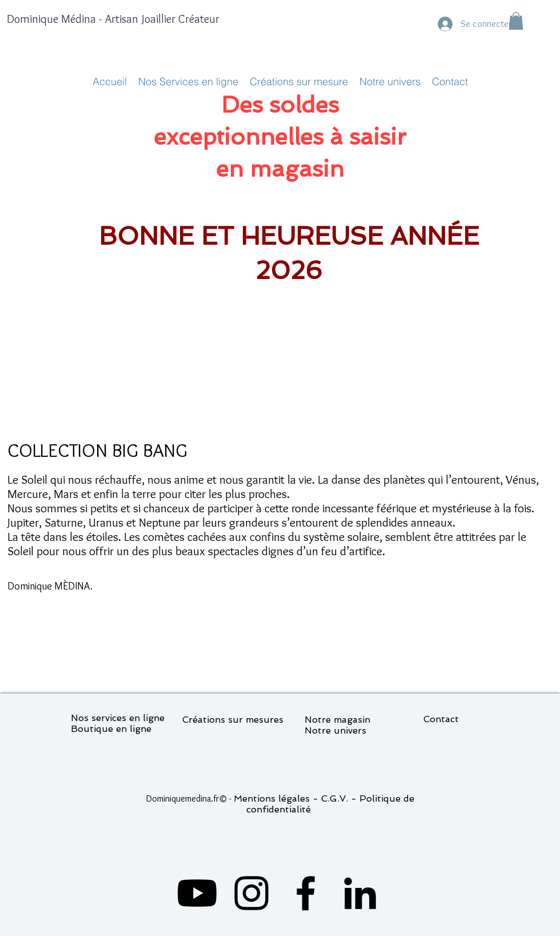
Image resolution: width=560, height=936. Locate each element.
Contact (441, 719)
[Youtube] (197, 893)
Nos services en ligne (118, 718)
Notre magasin (337, 720)
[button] (516, 21)
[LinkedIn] (360, 893)
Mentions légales (272, 798)
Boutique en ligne (111, 729)
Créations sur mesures (233, 720)
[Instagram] (251, 893)
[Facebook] (306, 893)
